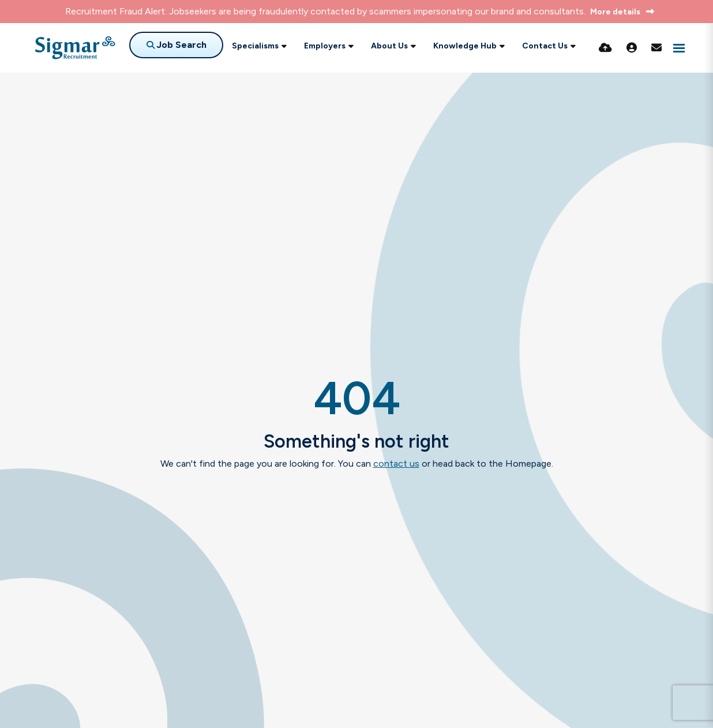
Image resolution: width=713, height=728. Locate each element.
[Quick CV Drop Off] (605, 48)
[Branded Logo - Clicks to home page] (75, 48)
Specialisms (255, 46)
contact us (396, 464)
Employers (325, 46)
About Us (389, 46)
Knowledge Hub (465, 46)
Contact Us (545, 46)
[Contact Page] (656, 48)
